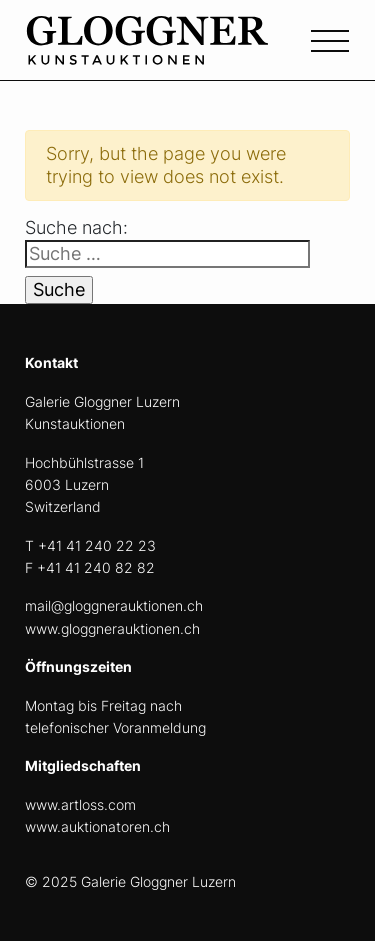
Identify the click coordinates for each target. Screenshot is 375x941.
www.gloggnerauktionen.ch (112, 628)
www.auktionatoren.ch (97, 826)
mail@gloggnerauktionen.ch (114, 605)
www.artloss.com (80, 804)
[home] (175, 51)
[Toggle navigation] (330, 39)
